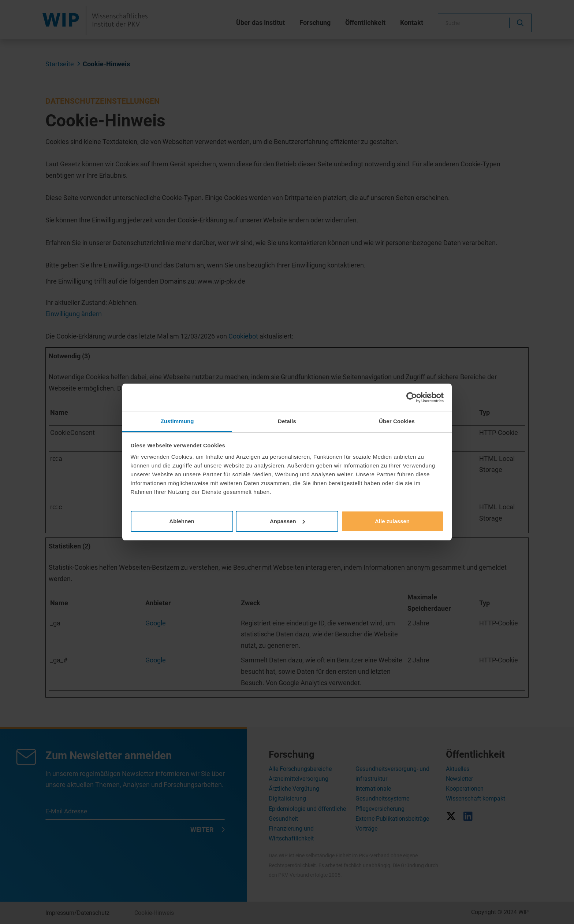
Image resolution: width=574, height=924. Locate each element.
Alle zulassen (392, 521)
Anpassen (287, 521)
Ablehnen (182, 521)
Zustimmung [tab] (177, 421)
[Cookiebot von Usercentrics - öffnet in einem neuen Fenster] (412, 398)
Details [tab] (287, 421)
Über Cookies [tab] (397, 421)
